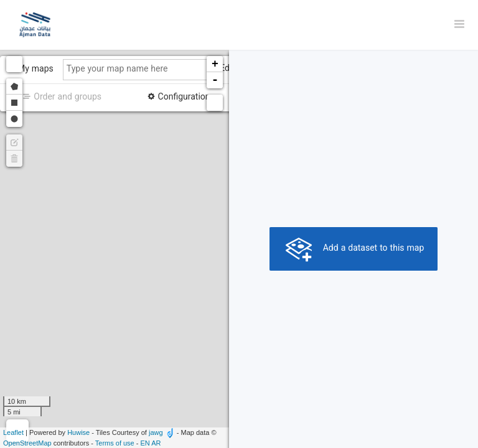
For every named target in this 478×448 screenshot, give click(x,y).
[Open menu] (459, 25)
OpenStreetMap (27, 443)
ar (156, 443)
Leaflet (13, 432)
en (145, 443)
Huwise (78, 432)
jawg (156, 432)
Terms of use (115, 443)
